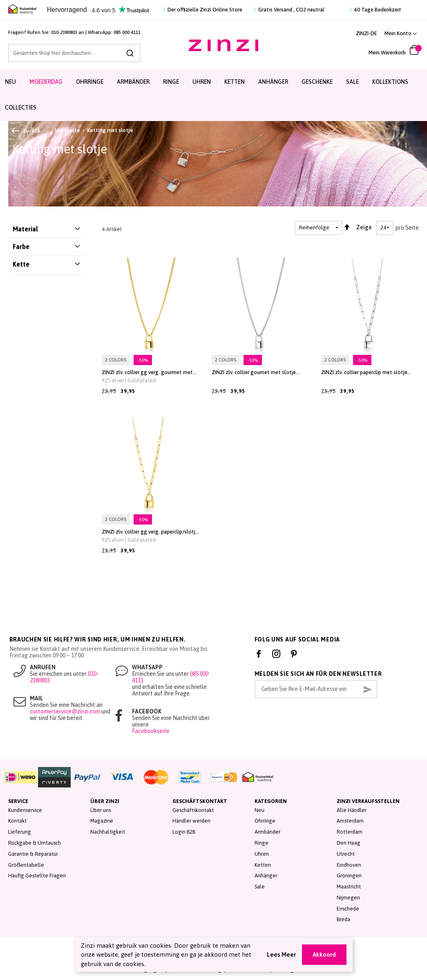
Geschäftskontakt (193, 810)
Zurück (26, 131)
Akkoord (324, 954)
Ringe (262, 843)
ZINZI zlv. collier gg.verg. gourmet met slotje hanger (147, 372)
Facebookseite (151, 731)
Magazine (102, 821)
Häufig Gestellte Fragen (37, 876)
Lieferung (20, 832)
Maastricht (349, 887)
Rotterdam (350, 832)
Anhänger (266, 876)
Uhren (262, 854)
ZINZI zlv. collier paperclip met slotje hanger (364, 372)
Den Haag (349, 843)
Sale (260, 887)
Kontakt (17, 821)
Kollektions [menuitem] (390, 82)
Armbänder (267, 832)
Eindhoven (349, 865)
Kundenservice (25, 810)
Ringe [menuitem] (171, 82)
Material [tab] (25, 229)
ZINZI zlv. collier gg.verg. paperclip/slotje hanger (150, 532)
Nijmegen (348, 898)
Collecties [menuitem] (21, 108)
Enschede (348, 909)
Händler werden (191, 821)
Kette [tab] (21, 264)
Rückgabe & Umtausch (35, 843)
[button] (401, 33)
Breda (343, 919)
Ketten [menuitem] (235, 82)
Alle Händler (352, 810)
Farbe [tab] (21, 247)
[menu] (213, 95)
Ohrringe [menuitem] (90, 82)
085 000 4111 (127, 32)
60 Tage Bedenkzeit (376, 10)
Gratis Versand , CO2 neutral (289, 10)
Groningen (349, 876)
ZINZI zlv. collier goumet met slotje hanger (254, 372)
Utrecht (346, 854)
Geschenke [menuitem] (317, 82)
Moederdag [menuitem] (46, 82)
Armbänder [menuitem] (133, 82)
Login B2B (184, 832)
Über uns (101, 810)
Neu (259, 810)
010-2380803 (64, 32)
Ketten (263, 865)
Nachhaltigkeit (108, 832)
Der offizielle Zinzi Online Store (203, 10)
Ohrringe (265, 821)
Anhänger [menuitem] (273, 82)
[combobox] (74, 53)
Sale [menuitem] (352, 82)
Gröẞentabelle (26, 865)
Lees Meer (281, 954)
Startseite (67, 130)
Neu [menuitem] (10, 82)
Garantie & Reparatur (33, 854)
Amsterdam (350, 821)
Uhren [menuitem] (202, 82)
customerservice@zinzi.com (65, 711)
